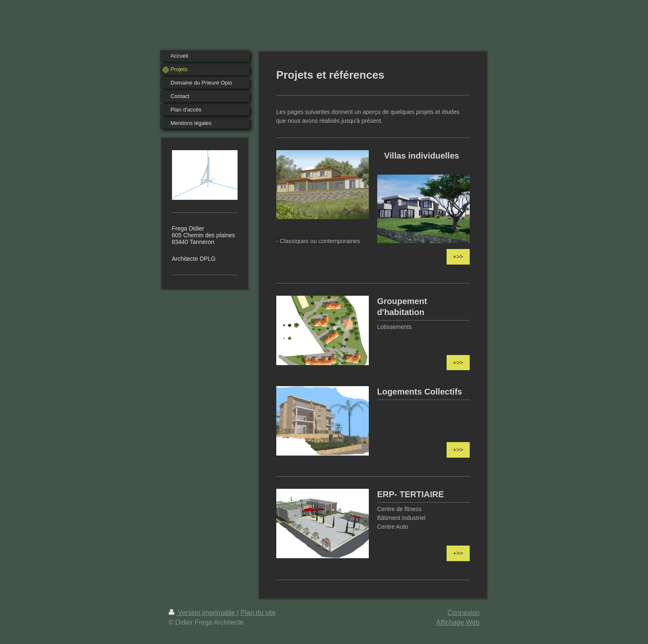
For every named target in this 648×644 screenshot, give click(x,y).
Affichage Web (458, 622)
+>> (458, 257)
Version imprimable (203, 613)
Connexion (464, 613)
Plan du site (258, 613)
